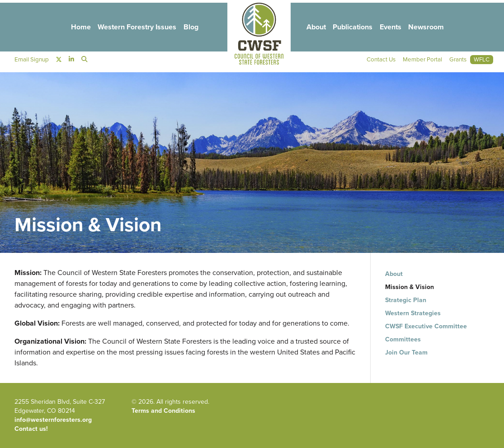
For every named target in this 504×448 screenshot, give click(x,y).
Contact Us (377, 61)
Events (395, 28)
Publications (355, 28)
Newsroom (432, 28)
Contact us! (31, 429)
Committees (403, 339)
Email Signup (32, 61)
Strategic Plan (406, 300)
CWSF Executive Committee (426, 326)
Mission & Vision (410, 287)
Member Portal (420, 61)
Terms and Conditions (163, 411)
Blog (189, 28)
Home (75, 28)
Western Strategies (413, 313)
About (316, 28)
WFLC (481, 61)
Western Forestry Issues (133, 28)
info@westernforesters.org (53, 420)
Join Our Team (406, 352)
